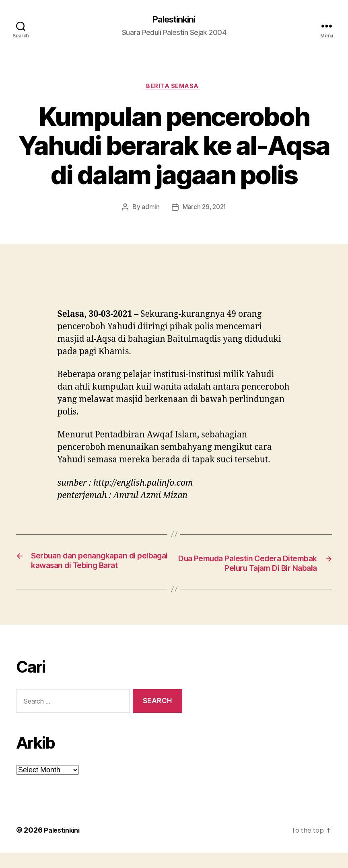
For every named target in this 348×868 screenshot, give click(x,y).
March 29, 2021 (204, 209)
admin (149, 209)
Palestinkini (174, 20)
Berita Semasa (174, 88)
